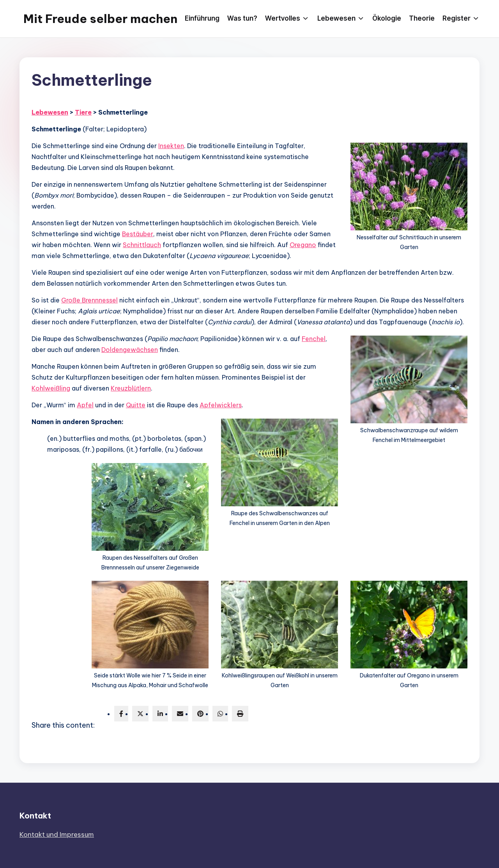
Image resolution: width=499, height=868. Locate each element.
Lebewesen (50, 112)
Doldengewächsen (130, 350)
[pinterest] (200, 714)
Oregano (303, 245)
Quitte (136, 405)
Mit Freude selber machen (100, 19)
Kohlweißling (51, 388)
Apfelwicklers (221, 405)
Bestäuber (138, 234)
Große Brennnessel (89, 300)
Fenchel (314, 339)
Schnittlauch (142, 245)
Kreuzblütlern (131, 388)
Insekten (171, 146)
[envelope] (180, 714)
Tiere (83, 112)
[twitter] (140, 714)
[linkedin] (160, 714)
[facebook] (121, 714)
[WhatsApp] (220, 714)
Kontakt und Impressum (57, 834)
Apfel (85, 405)
